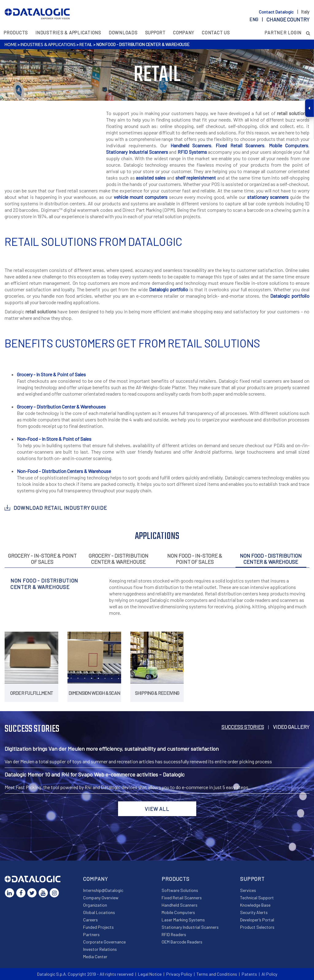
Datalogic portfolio (168, 289)
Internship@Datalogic (103, 890)
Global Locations (99, 912)
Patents (249, 974)
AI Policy (269, 974)
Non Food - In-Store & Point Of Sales (195, 559)
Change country (288, 19)
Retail (86, 45)
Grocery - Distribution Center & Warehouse (119, 559)
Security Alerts (254, 912)
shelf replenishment (196, 178)
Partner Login (283, 33)
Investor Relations (100, 949)
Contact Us (216, 33)
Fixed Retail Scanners (240, 145)
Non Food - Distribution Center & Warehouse (271, 559)
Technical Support (257, 898)
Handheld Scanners (191, 145)
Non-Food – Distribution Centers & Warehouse (64, 471)
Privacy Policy (179, 974)
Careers (90, 920)
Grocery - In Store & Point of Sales (51, 374)
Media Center (95, 957)
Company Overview (101, 898)
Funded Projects (98, 927)
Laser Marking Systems (183, 920)
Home (11, 45)
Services (248, 890)
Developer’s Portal (257, 920)
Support (155, 33)
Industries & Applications (68, 33)
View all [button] (157, 809)
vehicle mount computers (141, 197)
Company (184, 33)
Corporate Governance (104, 942)
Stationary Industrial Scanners (137, 152)
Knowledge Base (255, 905)
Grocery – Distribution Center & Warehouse (60, 407)
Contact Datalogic (277, 12)
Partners (91, 934)
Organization (95, 905)
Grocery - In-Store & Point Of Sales (42, 559)
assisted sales (151, 178)
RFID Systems (192, 152)
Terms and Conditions (217, 974)
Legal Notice (150, 974)
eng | (279, 19)
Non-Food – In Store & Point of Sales (54, 439)
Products (16, 33)
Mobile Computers (289, 145)
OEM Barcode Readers (182, 942)
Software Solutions (180, 890)
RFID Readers (174, 934)
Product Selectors (257, 927)
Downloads (123, 33)
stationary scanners (268, 197)
